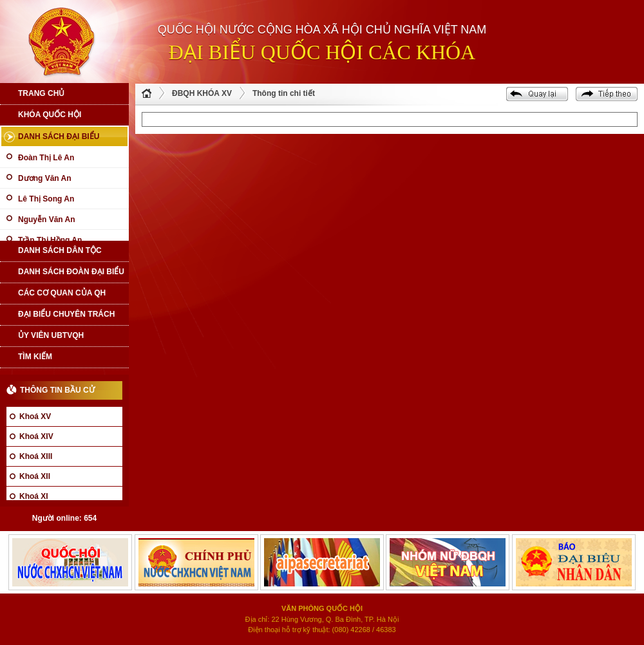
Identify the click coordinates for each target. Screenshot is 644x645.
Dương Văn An (45, 178)
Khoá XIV (36, 436)
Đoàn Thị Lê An (46, 158)
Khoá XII (35, 476)
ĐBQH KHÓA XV (202, 93)
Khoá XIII (36, 456)
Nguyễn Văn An (47, 220)
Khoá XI (34, 496)
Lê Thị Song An (46, 199)
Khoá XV (35, 416)
